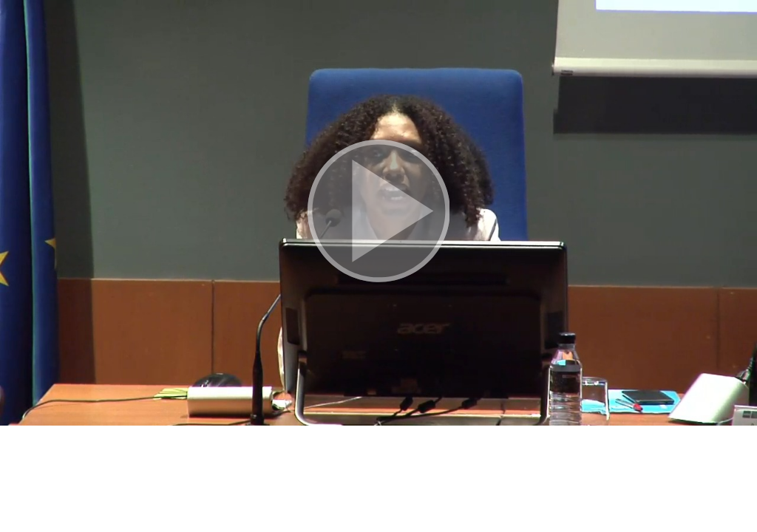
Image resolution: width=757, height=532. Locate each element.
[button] (378, 213)
